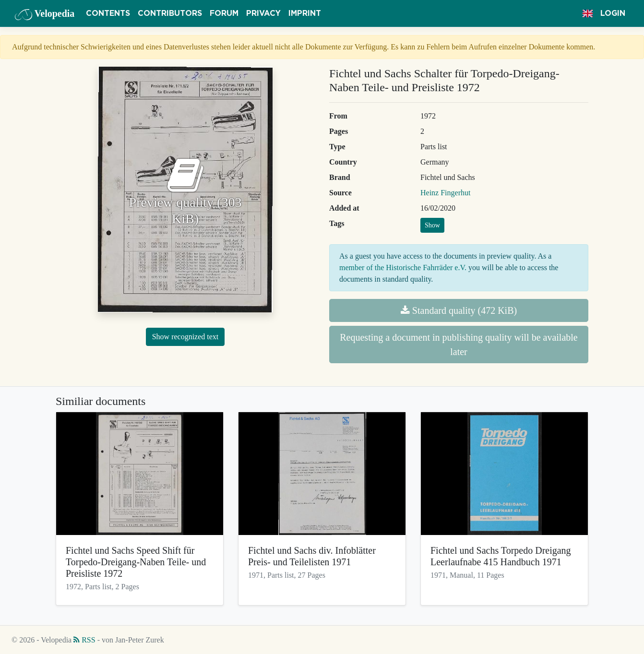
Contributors (170, 13)
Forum (224, 13)
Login (613, 13)
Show (432, 225)
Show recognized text (185, 337)
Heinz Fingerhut (445, 193)
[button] (588, 13)
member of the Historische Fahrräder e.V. (403, 268)
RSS (84, 640)
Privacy (263, 13)
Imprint (305, 13)
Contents (108, 13)
